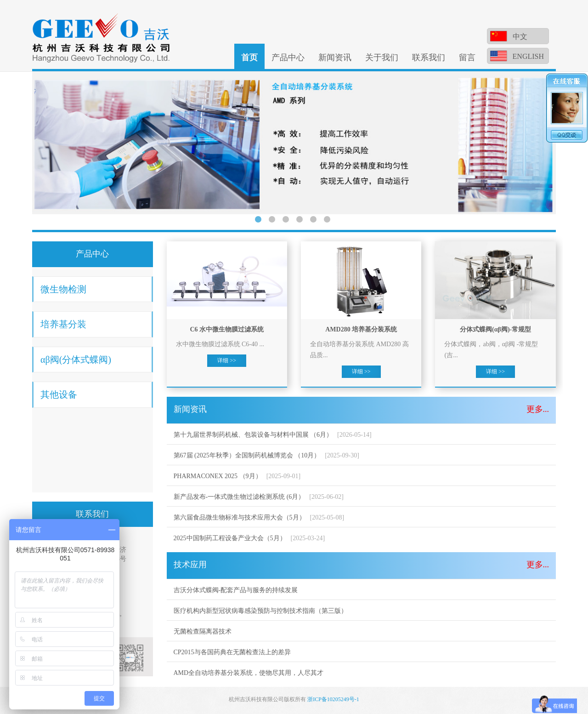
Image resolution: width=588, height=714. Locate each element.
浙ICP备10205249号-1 (333, 699)
